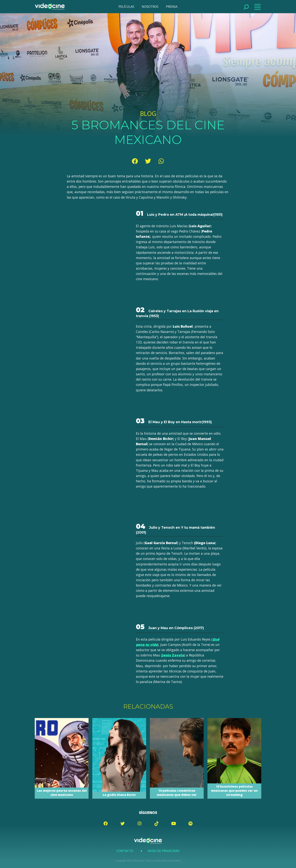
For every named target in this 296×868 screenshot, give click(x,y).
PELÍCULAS (126, 7)
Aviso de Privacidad (164, 851)
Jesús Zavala (173, 655)
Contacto (125, 851)
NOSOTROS (150, 7)
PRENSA (172, 7)
